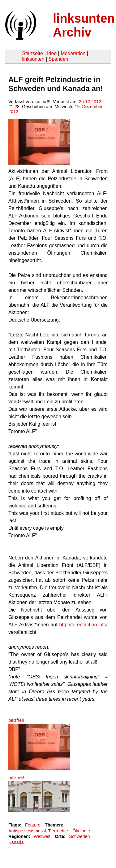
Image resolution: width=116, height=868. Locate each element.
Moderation (73, 53)
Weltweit (42, 836)
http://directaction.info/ (83, 625)
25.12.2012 (90, 102)
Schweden (79, 836)
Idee (52, 53)
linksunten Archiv (84, 25)
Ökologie (81, 831)
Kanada (16, 842)
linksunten (33, 59)
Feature (33, 825)
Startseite (32, 53)
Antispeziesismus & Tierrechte (38, 831)
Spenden (58, 59)
